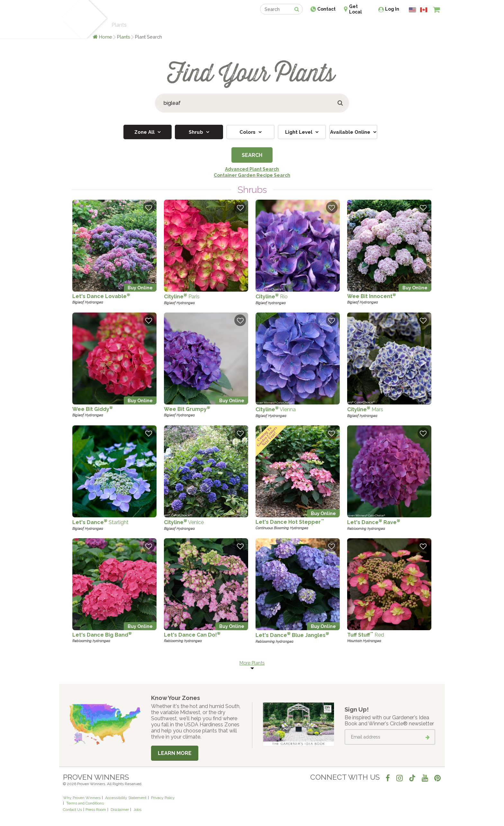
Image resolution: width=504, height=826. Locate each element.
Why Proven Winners (82, 798)
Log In (392, 9)
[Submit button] (341, 103)
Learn (140, 25)
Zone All (145, 132)
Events (269, 25)
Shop (247, 25)
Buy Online (140, 288)
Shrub (197, 132)
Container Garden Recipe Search (252, 175)
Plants (124, 37)
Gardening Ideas (174, 25)
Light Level (299, 132)
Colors (248, 132)
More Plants (252, 663)
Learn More (175, 753)
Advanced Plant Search (252, 169)
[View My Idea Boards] (425, 26)
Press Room (96, 810)
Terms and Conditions (85, 803)
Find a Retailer (217, 25)
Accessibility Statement (126, 798)
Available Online (351, 132)
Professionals (300, 25)
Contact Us (72, 810)
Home (106, 37)
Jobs (137, 810)
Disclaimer (120, 810)
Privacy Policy (163, 798)
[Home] (71, 19)
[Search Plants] (252, 103)
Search (252, 155)
